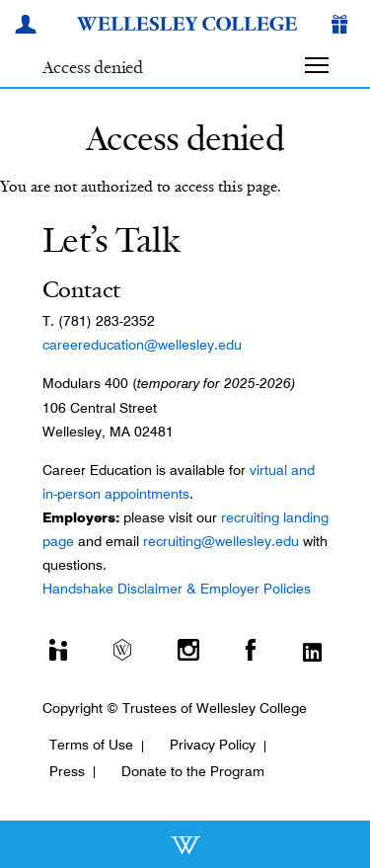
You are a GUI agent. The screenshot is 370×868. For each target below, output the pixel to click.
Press (67, 771)
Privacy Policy (213, 745)
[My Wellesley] (29, 27)
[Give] (343, 27)
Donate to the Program (193, 771)
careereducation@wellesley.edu (142, 345)
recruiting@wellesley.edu (221, 541)
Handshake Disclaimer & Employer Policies (177, 589)
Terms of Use (91, 745)
